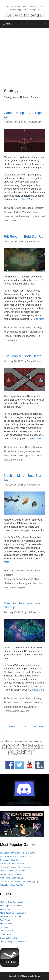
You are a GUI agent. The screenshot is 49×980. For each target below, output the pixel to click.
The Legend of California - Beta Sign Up (17, 853)
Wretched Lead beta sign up (19, 216)
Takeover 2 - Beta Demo (11, 860)
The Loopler (10, 456)
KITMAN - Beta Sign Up (10, 874)
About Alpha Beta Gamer (11, 906)
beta (9, 212)
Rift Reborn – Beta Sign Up (24, 236)
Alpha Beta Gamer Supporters (13, 913)
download (12, 332)
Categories (5, 927)
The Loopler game (13, 460)
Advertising (5, 909)
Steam (30, 208)
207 (34, 727)
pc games (24, 332)
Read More (28, 199)
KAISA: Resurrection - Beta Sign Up (16, 856)
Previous (10, 727)
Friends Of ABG (7, 931)
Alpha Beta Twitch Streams (12, 916)
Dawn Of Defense (22, 703)
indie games (25, 451)
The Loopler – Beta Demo (23, 356)
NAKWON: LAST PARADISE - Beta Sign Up (19, 881)
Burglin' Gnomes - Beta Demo (13, 871)
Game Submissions (8, 938)
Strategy (39, 208)
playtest (17, 212)
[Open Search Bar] (45, 24)
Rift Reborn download (24, 336)
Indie (21, 327)
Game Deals (5, 934)
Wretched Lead (30, 212)
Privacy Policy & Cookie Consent (14, 942)
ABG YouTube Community (11, 902)
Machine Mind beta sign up (18, 583)
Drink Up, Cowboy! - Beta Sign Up (15, 867)
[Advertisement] (24, 56)
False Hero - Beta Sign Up (11, 885)
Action (10, 208)
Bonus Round (6, 924)
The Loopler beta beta (29, 456)
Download (20, 208)
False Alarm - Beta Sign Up (12, 863)
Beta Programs (7, 920)
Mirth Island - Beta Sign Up (12, 878)
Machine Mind (32, 579)
